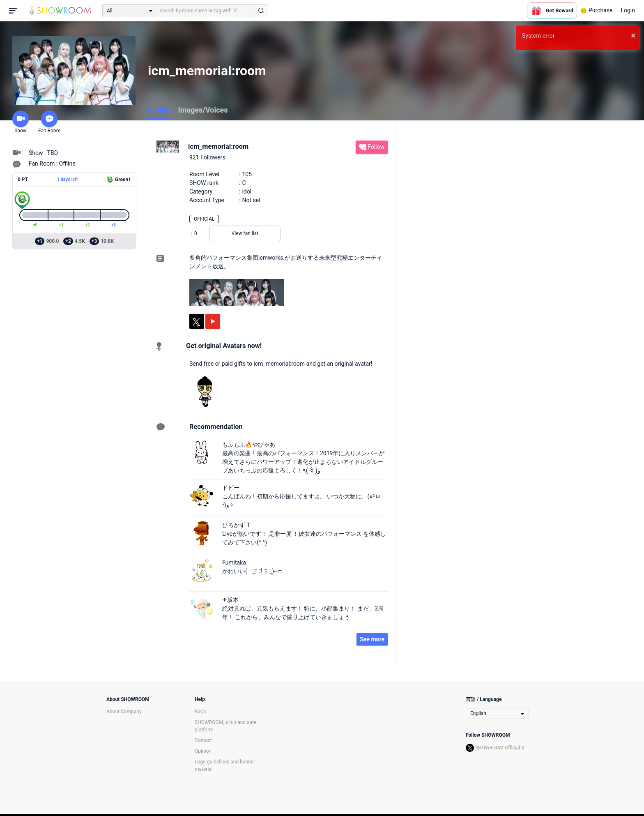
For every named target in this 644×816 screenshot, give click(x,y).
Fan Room (49, 122)
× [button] (633, 35)
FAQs (200, 712)
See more (372, 639)
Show (21, 122)
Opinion (203, 751)
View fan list (245, 233)
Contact (203, 740)
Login (628, 10)
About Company (124, 712)
